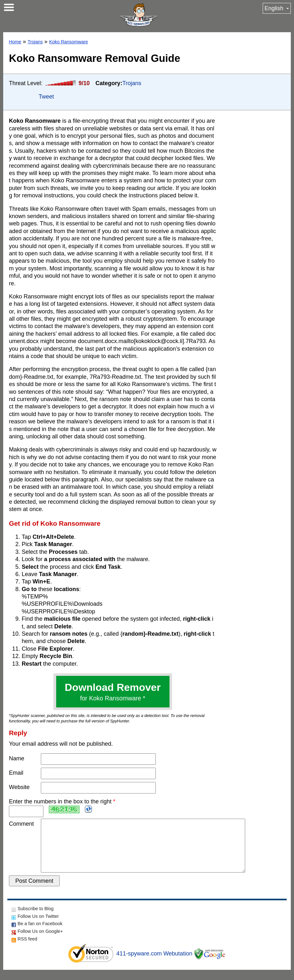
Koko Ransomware (69, 42)
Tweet (46, 97)
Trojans (35, 42)
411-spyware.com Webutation (155, 964)
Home (15, 42)
